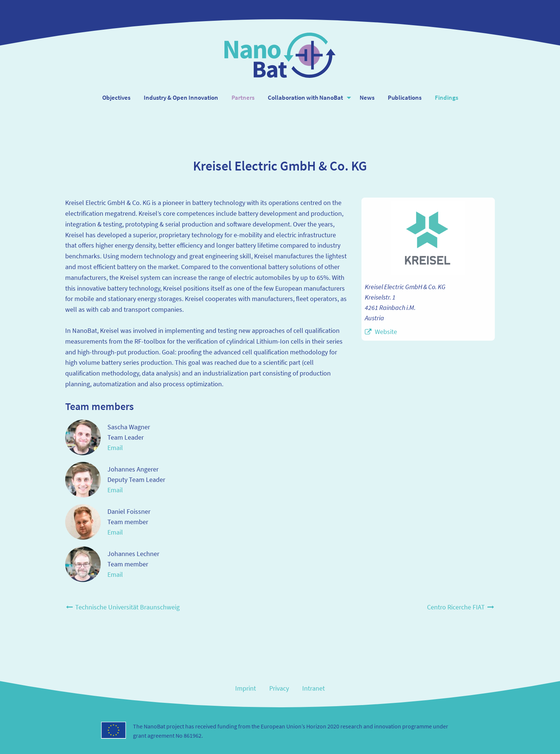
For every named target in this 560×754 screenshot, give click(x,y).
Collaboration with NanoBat (305, 97)
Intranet (314, 688)
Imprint (246, 688)
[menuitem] (116, 98)
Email (115, 448)
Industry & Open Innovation (181, 97)
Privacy (279, 688)
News (367, 97)
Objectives (116, 97)
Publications (405, 97)
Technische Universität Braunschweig (122, 607)
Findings (446, 97)
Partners (243, 97)
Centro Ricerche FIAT (461, 607)
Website (386, 332)
